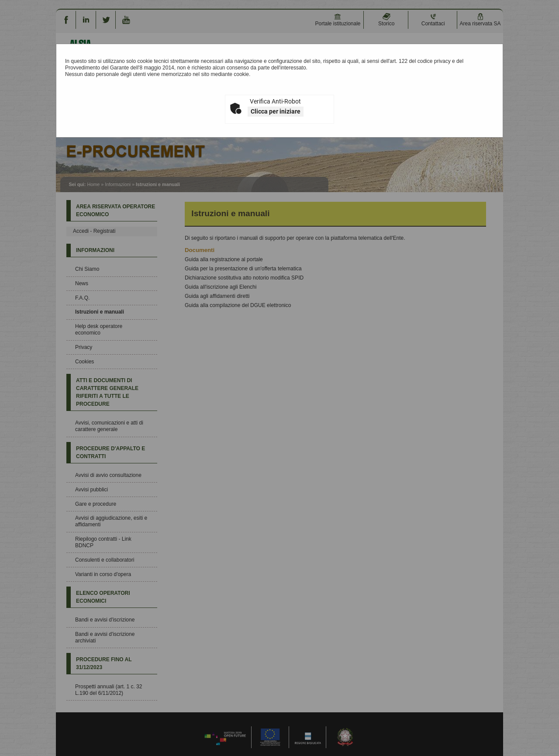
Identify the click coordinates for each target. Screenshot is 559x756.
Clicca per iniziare (276, 111)
